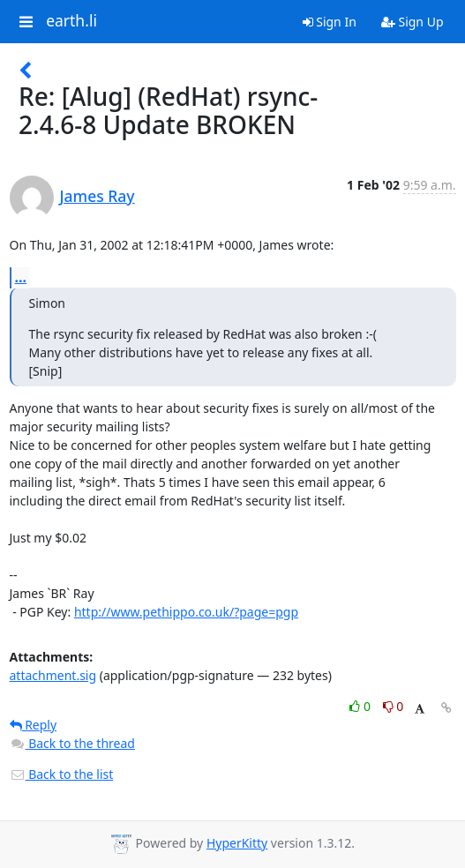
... (21, 277)
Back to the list (62, 774)
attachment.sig (53, 675)
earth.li (71, 21)
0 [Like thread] (361, 706)
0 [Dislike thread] (394, 706)
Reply (34, 725)
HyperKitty (237, 843)
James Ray (97, 196)
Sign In (330, 22)
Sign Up (412, 22)
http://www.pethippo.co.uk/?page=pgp (186, 612)
